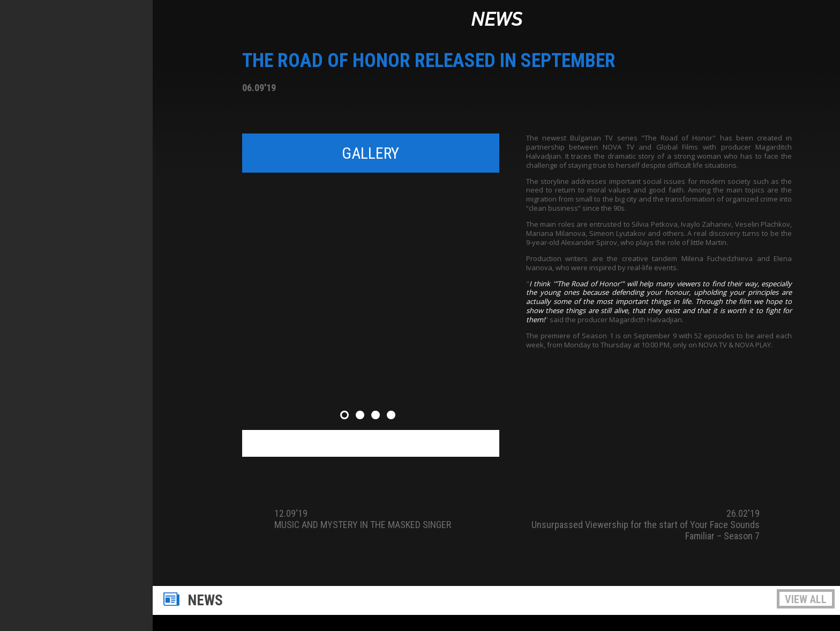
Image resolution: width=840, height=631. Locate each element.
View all (806, 599)
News (497, 20)
